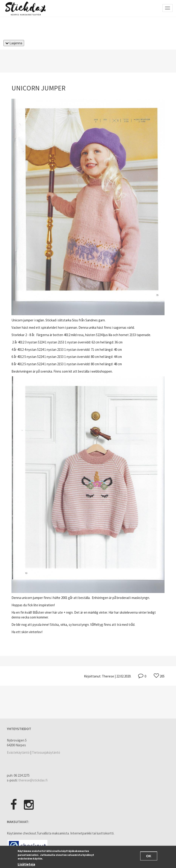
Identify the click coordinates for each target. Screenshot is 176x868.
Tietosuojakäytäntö (46, 752)
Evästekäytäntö (18, 752)
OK (149, 857)
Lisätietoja (26, 865)
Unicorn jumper (38, 88)
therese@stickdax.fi (33, 780)
